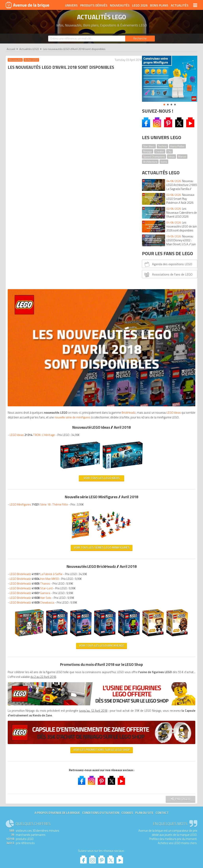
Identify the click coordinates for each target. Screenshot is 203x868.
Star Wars (149, 146)
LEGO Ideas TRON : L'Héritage (33, 184)
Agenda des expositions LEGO (168, 264)
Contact (162, 580)
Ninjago (148, 151)
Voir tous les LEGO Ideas (71, 227)
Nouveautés (120, 5)
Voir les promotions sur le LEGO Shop (71, 516)
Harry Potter (177, 146)
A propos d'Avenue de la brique (57, 580)
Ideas (172, 156)
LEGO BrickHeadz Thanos (31, 333)
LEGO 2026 (140, 5)
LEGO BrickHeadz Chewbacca (33, 352)
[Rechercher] (140, 39)
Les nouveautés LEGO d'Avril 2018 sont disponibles (74, 49)
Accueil (11, 49)
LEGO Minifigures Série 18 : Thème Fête (40, 254)
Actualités (180, 5)
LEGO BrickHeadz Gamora (31, 342)
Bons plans (159, 5)
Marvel (182, 156)
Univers (71, 5)
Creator (160, 151)
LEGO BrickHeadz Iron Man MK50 (35, 328)
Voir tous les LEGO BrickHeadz (71, 427)
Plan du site (144, 580)
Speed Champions (154, 156)
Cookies (127, 580)
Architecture (150, 162)
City (170, 151)
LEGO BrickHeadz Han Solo (31, 347)
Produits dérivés (94, 5)
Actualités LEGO (29, 49)
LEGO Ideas (63, 162)
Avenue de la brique (27, 5)
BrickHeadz (16, 162)
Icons (164, 162)
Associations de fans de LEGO (168, 275)
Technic (162, 146)
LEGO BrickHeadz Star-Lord (32, 338)
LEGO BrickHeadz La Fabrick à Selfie (37, 323)
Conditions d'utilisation (101, 580)
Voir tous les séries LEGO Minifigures (71, 297)
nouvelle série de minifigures (27, 167)
